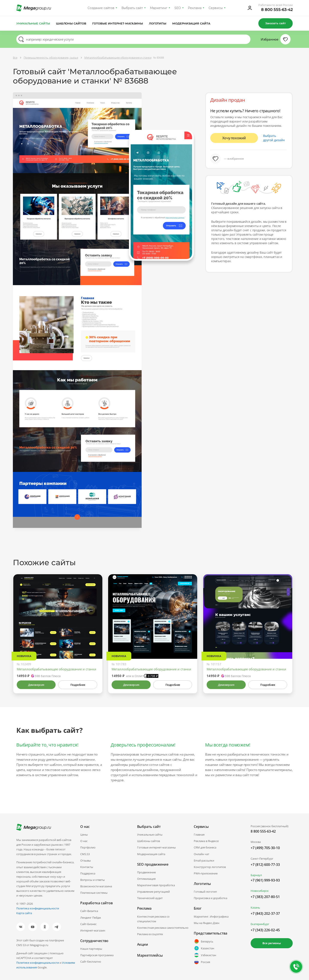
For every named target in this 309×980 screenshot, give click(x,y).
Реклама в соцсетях (150, 934)
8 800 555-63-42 (277, 10)
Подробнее (78, 685)
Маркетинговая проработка (156, 885)
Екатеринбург (260, 924)
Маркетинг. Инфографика (211, 916)
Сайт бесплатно (91, 962)
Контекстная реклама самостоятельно (163, 928)
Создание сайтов (101, 8)
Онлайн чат (201, 854)
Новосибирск (260, 891)
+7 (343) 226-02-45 (265, 930)
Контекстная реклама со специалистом (153, 919)
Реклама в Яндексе (206, 841)
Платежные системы (94, 893)
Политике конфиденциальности (38, 963)
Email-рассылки (204, 860)
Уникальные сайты (33, 23)
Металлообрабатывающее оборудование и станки (57, 669)
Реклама (195, 8)
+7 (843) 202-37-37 (265, 913)
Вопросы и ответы (92, 880)
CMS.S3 (85, 854)
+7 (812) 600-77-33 (265, 865)
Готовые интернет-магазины (117, 23)
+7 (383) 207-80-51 (265, 897)
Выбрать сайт (132, 8)
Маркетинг (159, 8)
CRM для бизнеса (205, 847)
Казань (255, 907)
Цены (84, 835)
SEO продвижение (153, 864)
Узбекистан (205, 955)
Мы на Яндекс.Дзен (207, 923)
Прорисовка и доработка (211, 898)
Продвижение (146, 872)
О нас (84, 841)
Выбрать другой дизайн (274, 138)
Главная (199, 835)
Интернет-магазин (93, 930)
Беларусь (204, 941)
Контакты (87, 867)
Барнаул (256, 875)
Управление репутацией (153, 892)
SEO (178, 8)
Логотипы (158, 23)
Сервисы (216, 8)
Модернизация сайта (191, 23)
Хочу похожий (234, 138)
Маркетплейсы (150, 955)
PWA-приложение (206, 873)
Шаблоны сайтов (71, 23)
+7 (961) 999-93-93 (265, 880)
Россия (202, 962)
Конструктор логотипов (210, 867)
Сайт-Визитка (89, 911)
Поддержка (88, 873)
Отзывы (86, 860)
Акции (143, 944)
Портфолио (88, 847)
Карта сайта (24, 913)
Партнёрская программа (97, 955)
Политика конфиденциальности (38, 908)
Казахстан (204, 948)
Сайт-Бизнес (88, 924)
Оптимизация (146, 879)
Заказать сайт (276, 23)
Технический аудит (150, 898)
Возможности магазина (96, 886)
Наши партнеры (91, 949)
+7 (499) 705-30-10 (265, 848)
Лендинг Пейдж (91, 918)
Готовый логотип (205, 892)
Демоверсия (36, 685)
